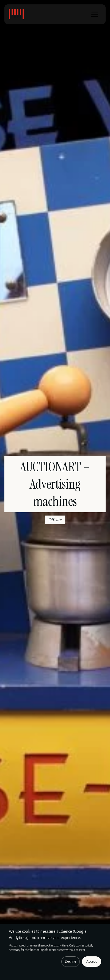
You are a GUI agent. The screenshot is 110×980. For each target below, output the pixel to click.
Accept (92, 962)
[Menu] (95, 14)
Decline (71, 962)
